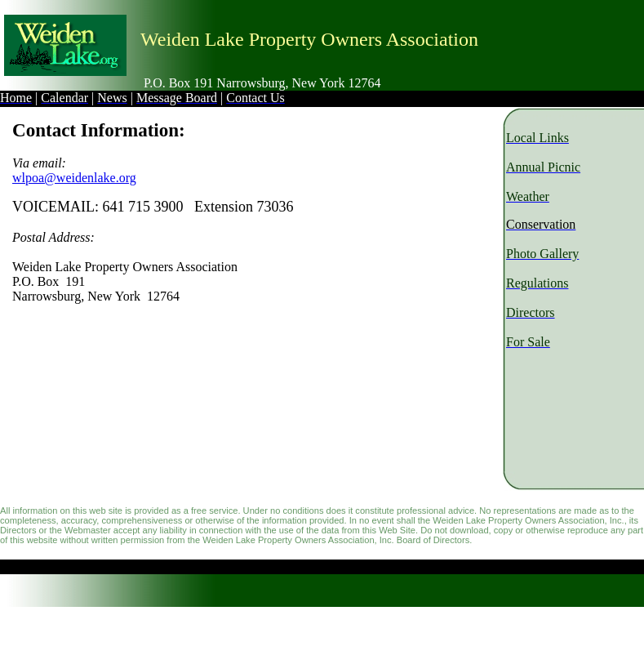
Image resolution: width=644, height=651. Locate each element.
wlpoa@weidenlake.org (74, 178)
